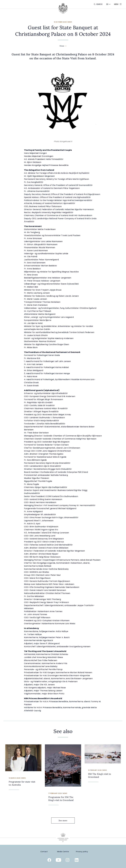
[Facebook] (49, 860)
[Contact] (44, 852)
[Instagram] (68, 860)
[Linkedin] (77, 860)
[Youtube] (58, 860)
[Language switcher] (107, 4)
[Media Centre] (63, 852)
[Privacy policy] (82, 852)
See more (65, 820)
